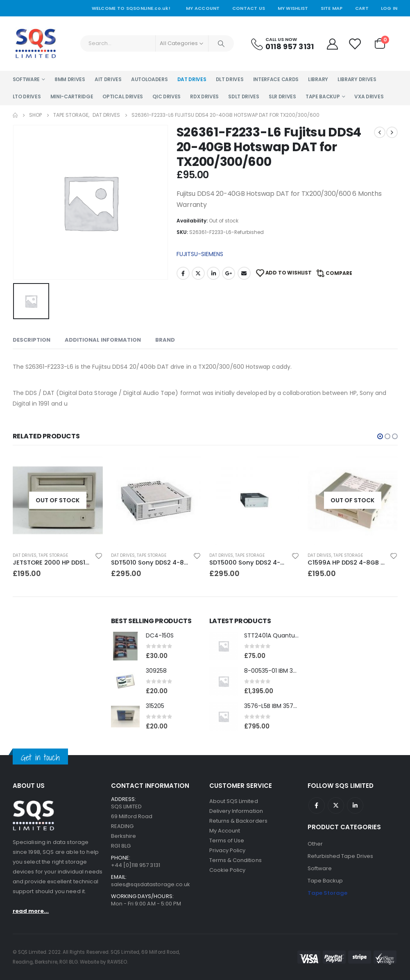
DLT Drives (230, 79)
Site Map (332, 8)
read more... (31, 911)
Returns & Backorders (238, 821)
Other (315, 844)
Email (244, 273)
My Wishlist (293, 8)
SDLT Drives (244, 96)
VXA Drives (369, 96)
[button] (380, 436)
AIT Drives (108, 79)
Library (318, 79)
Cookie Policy (228, 870)
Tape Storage (53, 555)
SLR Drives (282, 96)
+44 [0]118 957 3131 (136, 865)
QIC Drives (166, 96)
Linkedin (355, 805)
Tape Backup (323, 96)
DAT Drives (192, 79)
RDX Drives (204, 96)
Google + (229, 273)
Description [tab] (32, 340)
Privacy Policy (228, 850)
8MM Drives (70, 79)
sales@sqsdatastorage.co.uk (151, 884)
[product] (58, 500)
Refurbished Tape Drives (341, 856)
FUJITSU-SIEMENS (200, 254)
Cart (362, 8)
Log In (389, 8)
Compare (339, 273)
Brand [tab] (165, 340)
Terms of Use (227, 840)
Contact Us (249, 8)
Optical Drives (123, 96)
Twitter (198, 273)
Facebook (183, 273)
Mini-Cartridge (72, 96)
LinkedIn (213, 273)
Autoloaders (150, 79)
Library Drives (357, 79)
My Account (203, 8)
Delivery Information (236, 811)
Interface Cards (276, 79)
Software (26, 79)
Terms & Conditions (236, 860)
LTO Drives (27, 96)
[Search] (221, 43)
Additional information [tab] (103, 340)
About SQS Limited (234, 801)
